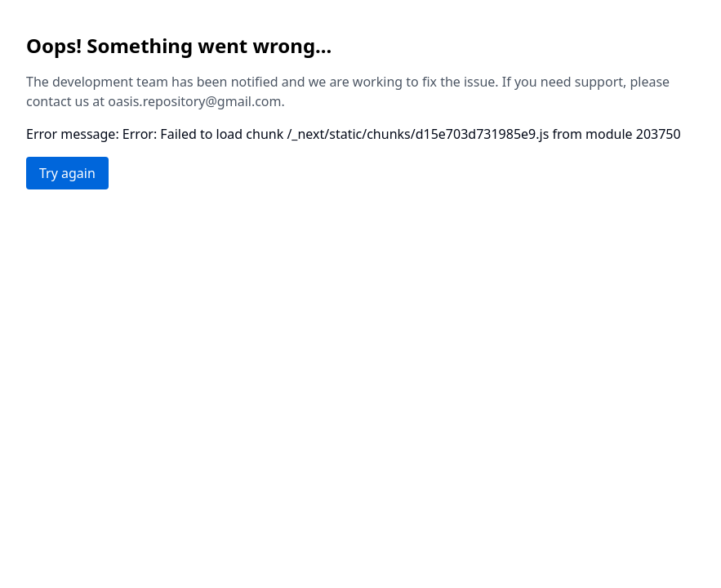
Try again (67, 173)
